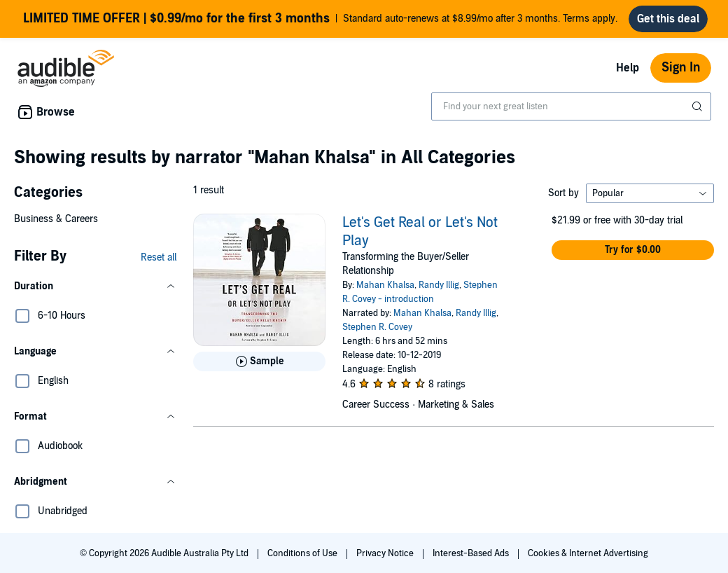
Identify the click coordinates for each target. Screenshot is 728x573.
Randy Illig (439, 285)
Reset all (159, 257)
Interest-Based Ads (472, 553)
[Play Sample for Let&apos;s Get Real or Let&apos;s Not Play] (259, 361)
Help (628, 68)
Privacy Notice (386, 553)
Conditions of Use (303, 553)
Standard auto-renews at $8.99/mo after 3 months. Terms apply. (320, 19)
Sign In (681, 68)
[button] (95, 286)
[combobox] (571, 106)
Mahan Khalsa (385, 285)
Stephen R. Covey (377, 327)
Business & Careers (56, 219)
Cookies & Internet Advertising (588, 553)
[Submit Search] (699, 106)
